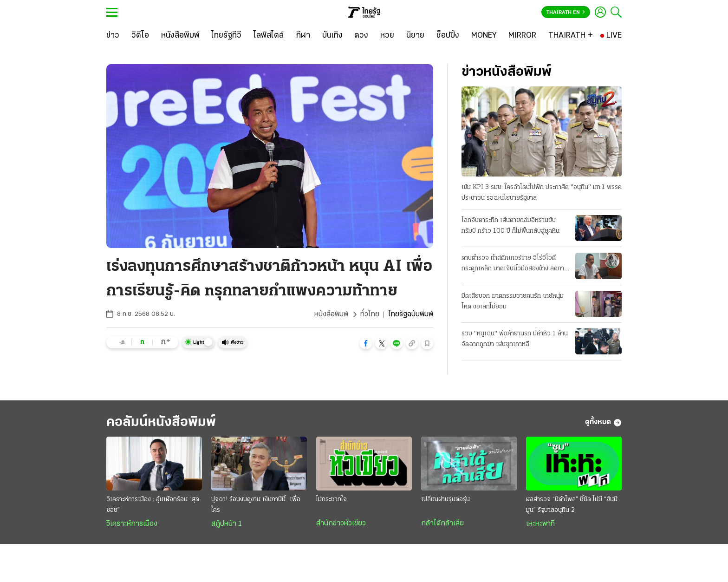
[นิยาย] (415, 36)
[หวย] (387, 36)
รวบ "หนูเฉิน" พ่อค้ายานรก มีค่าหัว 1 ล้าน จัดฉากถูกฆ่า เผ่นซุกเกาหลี (515, 339)
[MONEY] (484, 36)
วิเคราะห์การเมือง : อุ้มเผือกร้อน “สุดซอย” (153, 505)
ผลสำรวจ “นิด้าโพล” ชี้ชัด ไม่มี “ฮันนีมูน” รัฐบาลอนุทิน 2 (572, 505)
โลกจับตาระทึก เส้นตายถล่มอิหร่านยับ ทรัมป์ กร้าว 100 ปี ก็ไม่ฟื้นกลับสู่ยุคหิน (510, 226)
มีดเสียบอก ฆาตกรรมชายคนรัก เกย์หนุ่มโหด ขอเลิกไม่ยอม (513, 301)
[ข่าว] (113, 36)
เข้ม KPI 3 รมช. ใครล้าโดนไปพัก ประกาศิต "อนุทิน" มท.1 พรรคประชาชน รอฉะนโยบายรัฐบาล (542, 193)
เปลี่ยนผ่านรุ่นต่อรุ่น (445, 500)
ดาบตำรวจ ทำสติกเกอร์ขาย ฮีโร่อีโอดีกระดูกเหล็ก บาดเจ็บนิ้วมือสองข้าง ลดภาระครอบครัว (516, 264)
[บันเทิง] (332, 36)
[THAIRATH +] (571, 36)
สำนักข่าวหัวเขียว (341, 523)
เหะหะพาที (540, 524)
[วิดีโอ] (140, 36)
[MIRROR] (522, 36)
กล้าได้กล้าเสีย (442, 523)
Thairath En (566, 13)
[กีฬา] (303, 36)
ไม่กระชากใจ (331, 500)
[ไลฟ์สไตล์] (269, 36)
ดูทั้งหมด (603, 423)
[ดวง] (361, 36)
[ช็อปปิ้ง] (448, 36)
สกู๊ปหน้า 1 (227, 524)
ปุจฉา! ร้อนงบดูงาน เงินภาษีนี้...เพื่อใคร (256, 505)
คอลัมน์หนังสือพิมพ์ (161, 422)
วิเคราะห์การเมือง (132, 524)
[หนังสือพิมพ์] (180, 36)
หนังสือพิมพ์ (331, 314)
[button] (366, 343)
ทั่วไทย (370, 314)
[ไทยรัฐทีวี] (226, 36)
